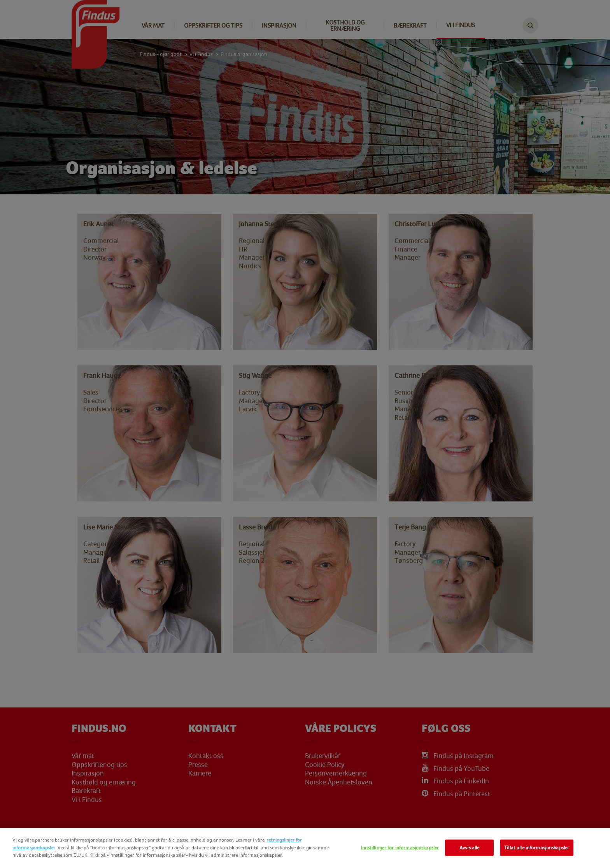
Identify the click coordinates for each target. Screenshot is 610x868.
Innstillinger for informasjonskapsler (400, 848)
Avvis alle (469, 848)
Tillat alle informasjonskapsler (537, 848)
